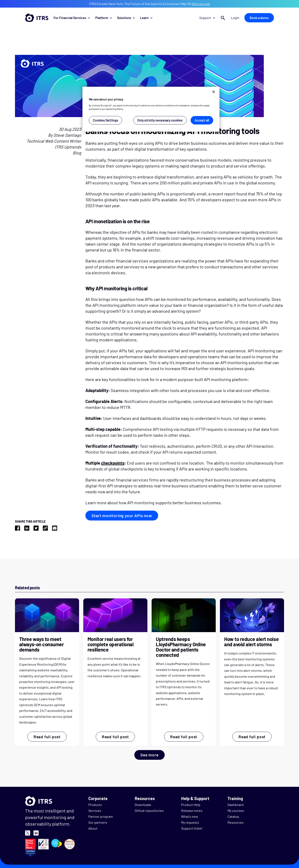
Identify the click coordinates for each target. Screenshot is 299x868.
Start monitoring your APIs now (122, 516)
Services (95, 811)
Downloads (143, 805)
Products (95, 805)
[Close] (214, 92)
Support (207, 18)
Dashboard (236, 805)
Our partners (98, 822)
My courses (236, 811)
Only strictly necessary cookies (160, 120)
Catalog (233, 816)
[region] (151, 109)
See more (149, 755)
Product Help (191, 805)
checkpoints (113, 463)
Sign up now (201, 4)
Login (235, 18)
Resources (236, 822)
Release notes (192, 811)
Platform (104, 18)
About (93, 828)
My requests (190, 822)
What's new (190, 816)
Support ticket (192, 828)
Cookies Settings (105, 120)
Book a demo (259, 18)
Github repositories (149, 811)
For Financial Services (72, 18)
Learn (146, 18)
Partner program (101, 816)
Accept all (202, 120)
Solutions (126, 18)
